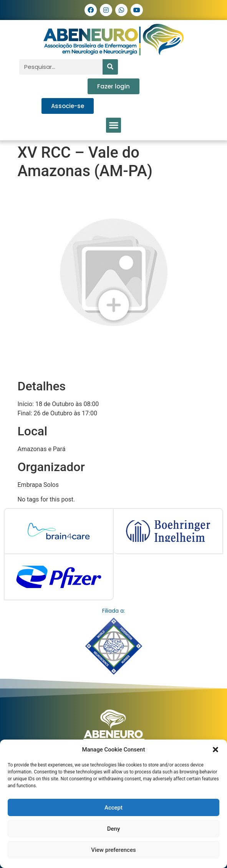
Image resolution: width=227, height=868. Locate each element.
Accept (113, 808)
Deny (114, 829)
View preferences (113, 850)
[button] (215, 750)
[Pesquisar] (110, 67)
